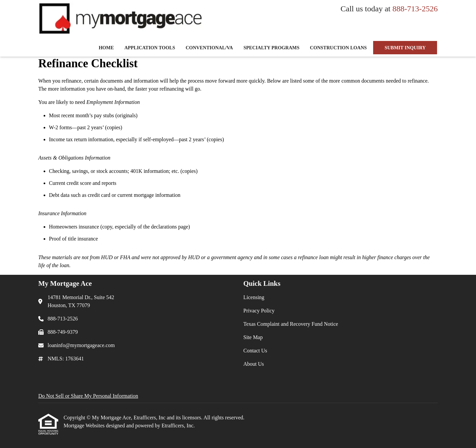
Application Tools (150, 48)
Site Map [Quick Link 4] (253, 337)
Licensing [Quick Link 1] (254, 297)
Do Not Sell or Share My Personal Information (88, 396)
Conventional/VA (209, 48)
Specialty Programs (271, 48)
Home (106, 48)
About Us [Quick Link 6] (254, 364)
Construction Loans (338, 48)
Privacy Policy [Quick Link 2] (259, 311)
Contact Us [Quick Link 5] (255, 351)
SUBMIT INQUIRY (405, 48)
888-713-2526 (415, 9)
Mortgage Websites (85, 426)
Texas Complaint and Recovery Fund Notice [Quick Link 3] (291, 324)
